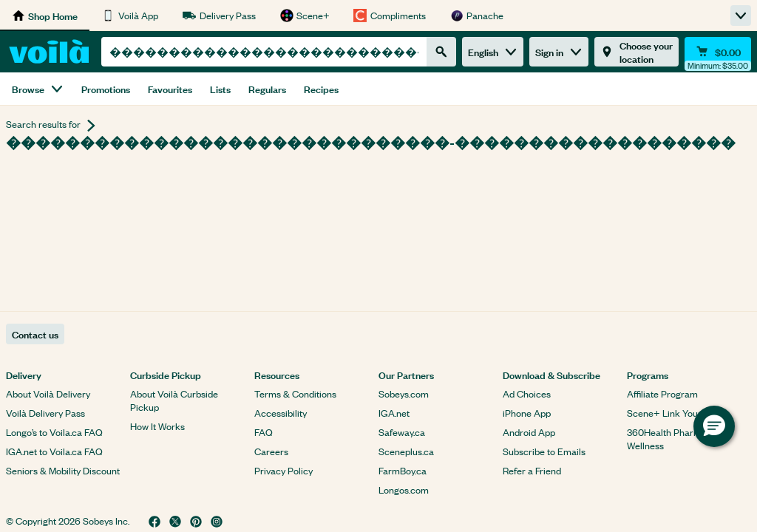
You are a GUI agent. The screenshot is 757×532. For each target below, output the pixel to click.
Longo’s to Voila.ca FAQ (54, 432)
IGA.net (394, 413)
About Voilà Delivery (48, 393)
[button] (714, 426)
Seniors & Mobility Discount (63, 470)
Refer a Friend (532, 470)
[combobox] (264, 52)
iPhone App (527, 413)
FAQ (264, 432)
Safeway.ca (402, 432)
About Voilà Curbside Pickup (174, 400)
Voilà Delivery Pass (45, 413)
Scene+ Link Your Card (676, 413)
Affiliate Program (662, 393)
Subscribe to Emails (544, 451)
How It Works (157, 426)
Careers (271, 451)
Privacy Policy (284, 470)
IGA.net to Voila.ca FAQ (54, 451)
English (493, 51)
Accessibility (281, 413)
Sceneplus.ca (406, 451)
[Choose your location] (637, 52)
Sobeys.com (404, 393)
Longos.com (404, 490)
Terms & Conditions (295, 393)
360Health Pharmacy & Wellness (676, 439)
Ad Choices (527, 393)
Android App (529, 432)
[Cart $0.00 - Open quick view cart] (718, 52)
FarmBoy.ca (403, 470)
